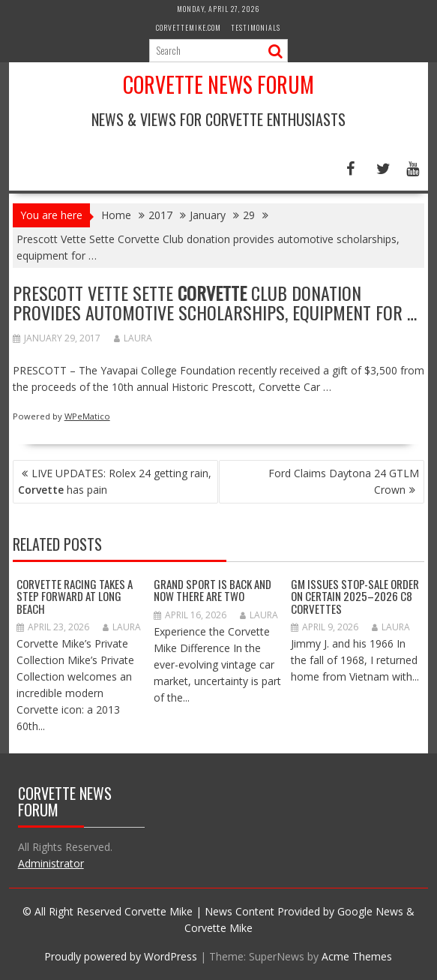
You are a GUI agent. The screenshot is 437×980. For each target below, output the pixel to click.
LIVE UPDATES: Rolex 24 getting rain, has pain (115, 481)
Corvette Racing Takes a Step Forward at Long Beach (75, 596)
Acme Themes (357, 956)
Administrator (51, 863)
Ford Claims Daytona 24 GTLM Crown (344, 481)
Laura (133, 338)
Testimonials (256, 27)
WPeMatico (87, 416)
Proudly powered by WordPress (121, 956)
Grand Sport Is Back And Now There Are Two (213, 590)
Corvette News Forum (218, 84)
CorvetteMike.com (189, 27)
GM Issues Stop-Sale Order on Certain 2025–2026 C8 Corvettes (355, 596)
